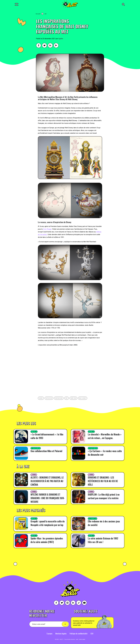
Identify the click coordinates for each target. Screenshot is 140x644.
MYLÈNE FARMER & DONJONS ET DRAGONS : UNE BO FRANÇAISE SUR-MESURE (48, 498)
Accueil (38, 14)
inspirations (59, 398)
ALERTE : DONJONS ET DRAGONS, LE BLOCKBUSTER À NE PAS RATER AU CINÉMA (47, 481)
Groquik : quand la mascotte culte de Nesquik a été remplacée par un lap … (48, 525)
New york (73, 398)
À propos (49, 634)
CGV (92, 634)
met (67, 398)
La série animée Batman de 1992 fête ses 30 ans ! (103, 540)
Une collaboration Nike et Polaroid (46, 451)
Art (45, 14)
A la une (34, 432)
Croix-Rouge (47, 229)
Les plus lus (36, 448)
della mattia (82, 639)
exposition (49, 398)
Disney (41, 398)
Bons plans (93, 519)
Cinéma (34, 475)
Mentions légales (61, 634)
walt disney (83, 398)
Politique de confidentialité (79, 634)
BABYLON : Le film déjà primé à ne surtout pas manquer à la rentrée (104, 496)
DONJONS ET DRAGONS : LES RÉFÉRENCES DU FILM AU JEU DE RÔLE (103, 481)
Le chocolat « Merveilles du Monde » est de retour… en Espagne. (105, 436)
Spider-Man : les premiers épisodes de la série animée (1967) (47, 540)
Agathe (61, 39)
